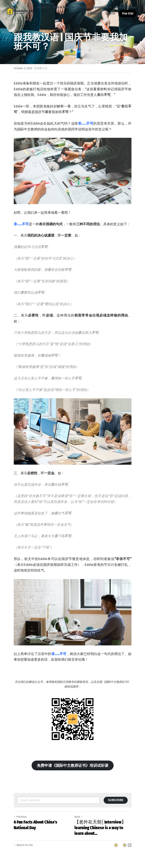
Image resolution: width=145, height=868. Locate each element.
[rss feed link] (130, 845)
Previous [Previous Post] (20, 817)
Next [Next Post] (79, 817)
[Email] (125, 845)
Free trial (128, 13)
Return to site (23, 845)
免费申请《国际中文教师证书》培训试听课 (73, 765)
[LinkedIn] (116, 845)
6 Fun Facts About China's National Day (35, 825)
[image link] (20, 11)
